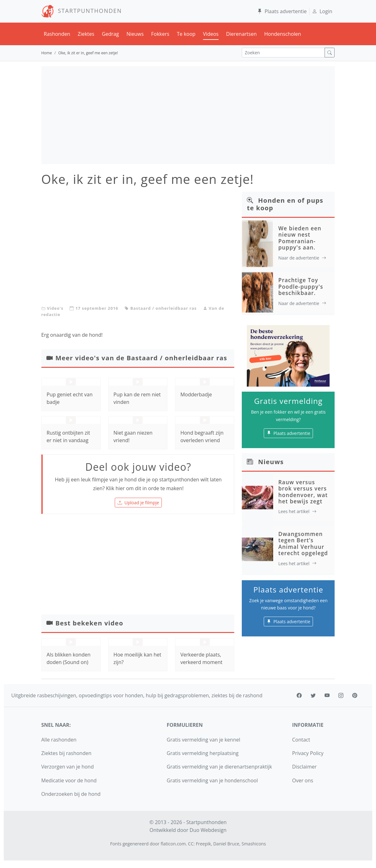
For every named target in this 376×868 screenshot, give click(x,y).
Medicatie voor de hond (69, 780)
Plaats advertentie (282, 11)
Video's (55, 308)
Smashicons (254, 844)
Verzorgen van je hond (68, 767)
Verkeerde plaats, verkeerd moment (201, 658)
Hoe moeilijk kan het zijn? (137, 658)
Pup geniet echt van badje (70, 398)
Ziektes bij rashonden (66, 753)
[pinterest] (355, 695)
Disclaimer (305, 767)
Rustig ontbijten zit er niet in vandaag (69, 437)
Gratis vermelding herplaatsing (203, 753)
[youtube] (327, 695)
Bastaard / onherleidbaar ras (163, 308)
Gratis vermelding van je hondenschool (212, 780)
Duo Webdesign (208, 830)
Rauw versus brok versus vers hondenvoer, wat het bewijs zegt (303, 492)
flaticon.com (173, 844)
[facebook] (299, 695)
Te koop (186, 34)
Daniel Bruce (226, 844)
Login (322, 11)
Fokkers (160, 34)
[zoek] (330, 53)
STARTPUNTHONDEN (82, 11)
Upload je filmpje (138, 503)
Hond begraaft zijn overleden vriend (202, 437)
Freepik (204, 844)
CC (191, 844)
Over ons (303, 780)
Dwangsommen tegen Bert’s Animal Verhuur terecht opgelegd (303, 544)
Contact (301, 740)
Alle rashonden (59, 740)
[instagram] (341, 695)
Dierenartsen (241, 34)
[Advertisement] (188, 115)
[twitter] (313, 695)
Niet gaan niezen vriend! (133, 437)
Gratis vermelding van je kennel (204, 740)
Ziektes (86, 34)
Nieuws (135, 34)
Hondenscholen (282, 34)
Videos (211, 34)
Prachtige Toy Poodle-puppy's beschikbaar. (301, 287)
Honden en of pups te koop (285, 204)
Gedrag (111, 34)
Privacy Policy (308, 753)
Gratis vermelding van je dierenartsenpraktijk (220, 767)
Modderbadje (196, 394)
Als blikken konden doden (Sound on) (69, 658)
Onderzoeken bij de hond (71, 794)
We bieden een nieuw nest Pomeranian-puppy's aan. (300, 238)
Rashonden (57, 34)
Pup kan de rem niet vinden (137, 398)
